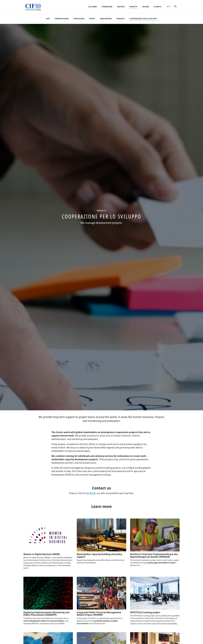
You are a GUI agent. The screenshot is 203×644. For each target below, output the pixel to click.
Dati (48, 19)
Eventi (92, 19)
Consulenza (79, 19)
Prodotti (121, 19)
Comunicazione (62, 19)
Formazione (107, 7)
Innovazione (106, 19)
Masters (121, 7)
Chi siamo (92, 7)
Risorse (146, 7)
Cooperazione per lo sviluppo (143, 19)
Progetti (133, 7)
